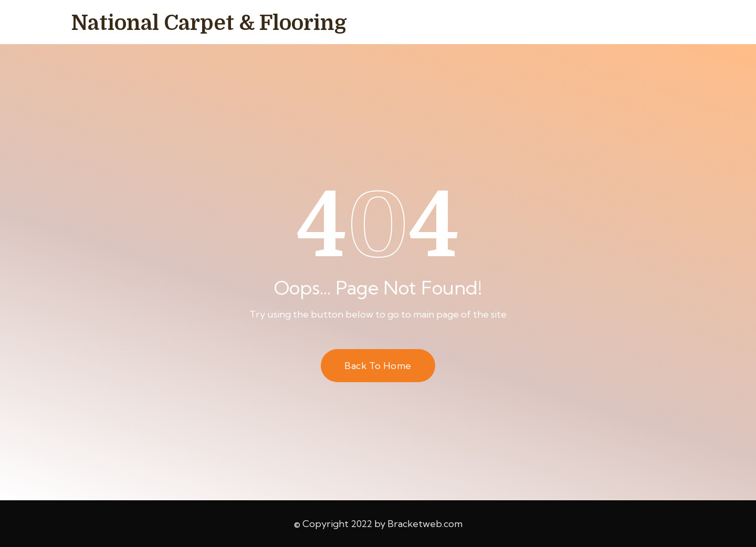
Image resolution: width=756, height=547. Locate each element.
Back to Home (378, 366)
